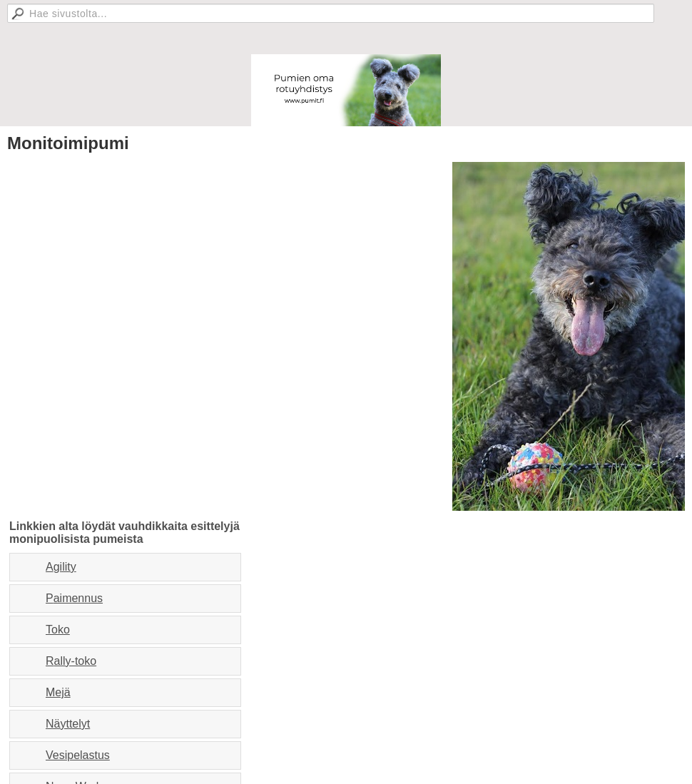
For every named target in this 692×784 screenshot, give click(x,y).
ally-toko (76, 661)
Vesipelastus (78, 755)
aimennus (78, 598)
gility (65, 567)
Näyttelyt (68, 724)
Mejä (58, 692)
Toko (58, 630)
